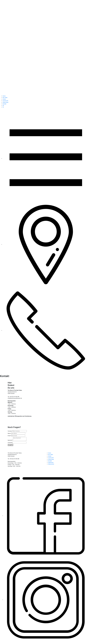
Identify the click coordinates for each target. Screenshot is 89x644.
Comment (10, 443)
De (3, 105)
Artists (4, 99)
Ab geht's (10, 445)
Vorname (10, 431)
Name (10, 433)
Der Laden (5, 98)
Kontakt (4, 104)
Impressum (51, 462)
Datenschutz (51, 464)
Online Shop (5, 102)
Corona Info (5, 101)
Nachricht (10, 440)
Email (9, 436)
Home (4, 96)
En (3, 107)
